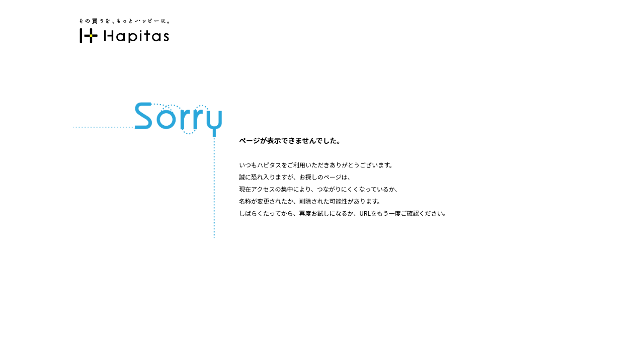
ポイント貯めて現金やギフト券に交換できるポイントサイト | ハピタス (124, 31)
